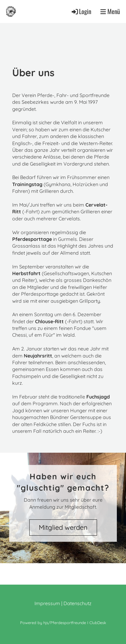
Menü (110, 11)
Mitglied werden (63, 527)
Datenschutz (77, 603)
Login (81, 11)
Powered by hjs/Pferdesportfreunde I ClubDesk (63, 623)
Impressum (47, 603)
